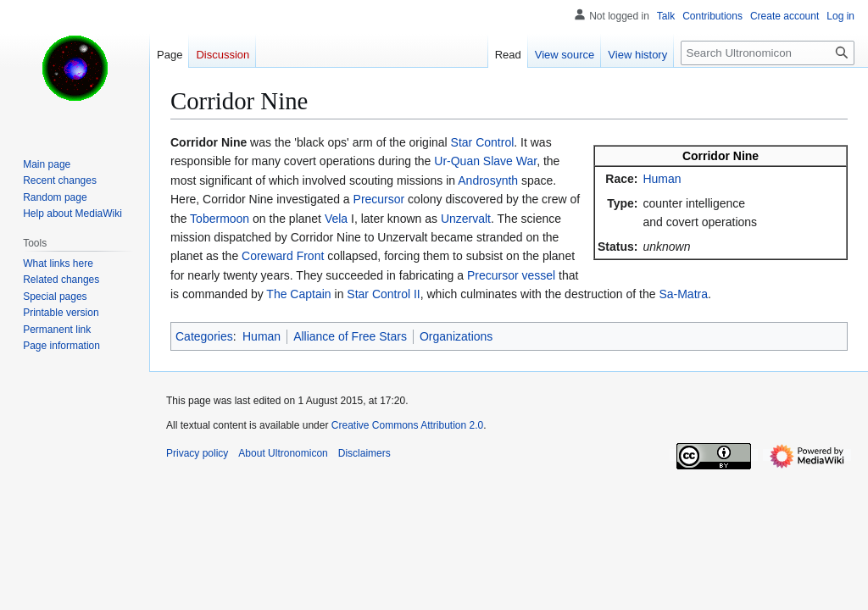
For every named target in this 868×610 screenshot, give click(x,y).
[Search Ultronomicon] (768, 53)
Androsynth (488, 180)
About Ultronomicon (283, 453)
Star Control (483, 142)
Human (662, 179)
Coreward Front (283, 256)
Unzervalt (466, 219)
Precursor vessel (511, 275)
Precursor (379, 199)
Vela (336, 219)
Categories (204, 336)
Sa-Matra (683, 294)
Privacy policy (197, 453)
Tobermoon (220, 219)
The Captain (298, 294)
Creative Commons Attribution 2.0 (407, 425)
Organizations (456, 336)
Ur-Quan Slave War (485, 161)
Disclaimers (364, 453)
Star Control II (383, 294)
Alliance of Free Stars (350, 336)
